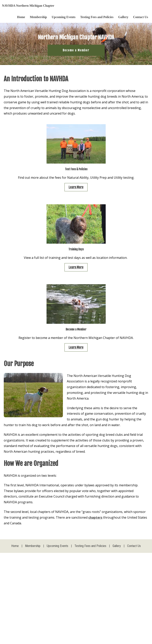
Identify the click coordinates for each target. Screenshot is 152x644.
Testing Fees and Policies (97, 17)
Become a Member (76, 50)
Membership (38, 17)
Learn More (76, 187)
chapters (95, 517)
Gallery (123, 17)
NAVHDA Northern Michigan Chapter (28, 6)
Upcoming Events (63, 17)
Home (21, 17)
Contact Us (141, 17)
